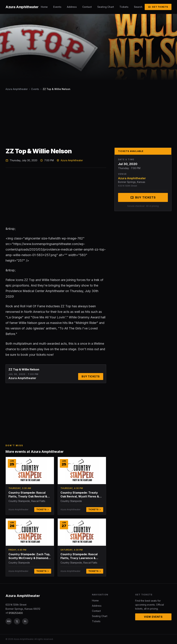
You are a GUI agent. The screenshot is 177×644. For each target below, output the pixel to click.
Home (44, 7)
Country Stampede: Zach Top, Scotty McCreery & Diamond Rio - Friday (29, 556)
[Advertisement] (88, 119)
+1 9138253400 (14, 613)
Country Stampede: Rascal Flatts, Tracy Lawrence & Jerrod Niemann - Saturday (79, 556)
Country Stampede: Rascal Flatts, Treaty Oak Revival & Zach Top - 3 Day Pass (28, 495)
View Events (153, 617)
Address (72, 7)
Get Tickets (158, 7)
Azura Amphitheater (17, 89)
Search (138, 7)
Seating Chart (106, 7)
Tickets (124, 7)
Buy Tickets (91, 376)
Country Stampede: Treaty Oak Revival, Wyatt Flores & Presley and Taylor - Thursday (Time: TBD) (81, 495)
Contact (87, 7)
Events (57, 7)
